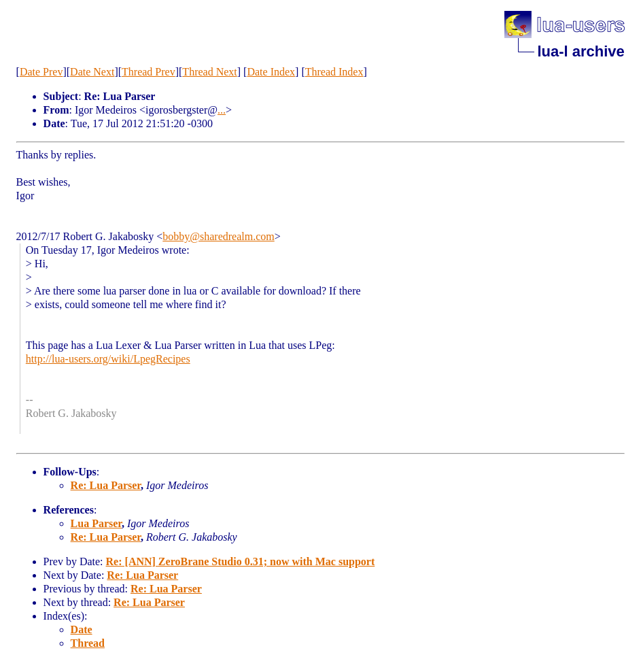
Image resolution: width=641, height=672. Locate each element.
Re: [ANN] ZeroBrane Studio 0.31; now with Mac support (241, 561)
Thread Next (209, 72)
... (222, 110)
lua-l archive (581, 51)
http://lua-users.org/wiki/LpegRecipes (108, 359)
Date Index (271, 72)
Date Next (92, 72)
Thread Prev (149, 72)
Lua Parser (96, 523)
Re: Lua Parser (106, 485)
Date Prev (41, 72)
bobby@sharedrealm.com (218, 236)
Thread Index (334, 72)
